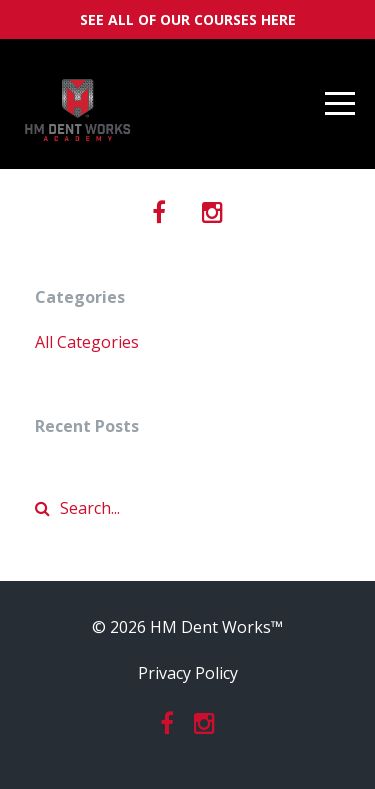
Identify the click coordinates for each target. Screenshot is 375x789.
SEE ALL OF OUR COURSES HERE (188, 19)
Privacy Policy (188, 673)
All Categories (87, 342)
